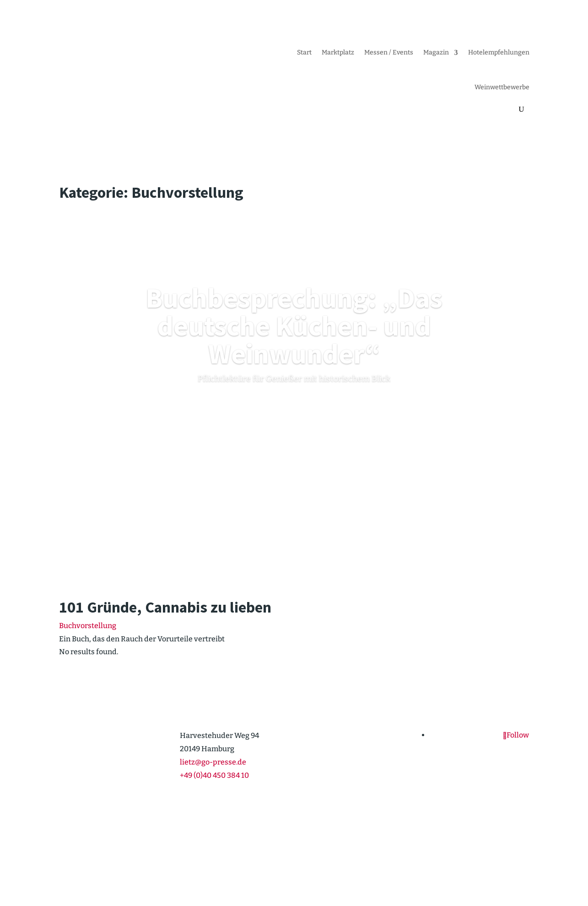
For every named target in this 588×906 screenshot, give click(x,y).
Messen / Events (389, 52)
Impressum (357, 864)
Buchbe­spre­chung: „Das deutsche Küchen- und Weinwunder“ (294, 326)
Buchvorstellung (88, 626)
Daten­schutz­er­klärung (495, 864)
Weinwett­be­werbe (502, 87)
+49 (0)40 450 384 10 (214, 775)
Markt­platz (338, 52)
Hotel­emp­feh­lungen (499, 52)
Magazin (436, 52)
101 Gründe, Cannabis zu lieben (165, 607)
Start (304, 52)
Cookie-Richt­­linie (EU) (418, 864)
